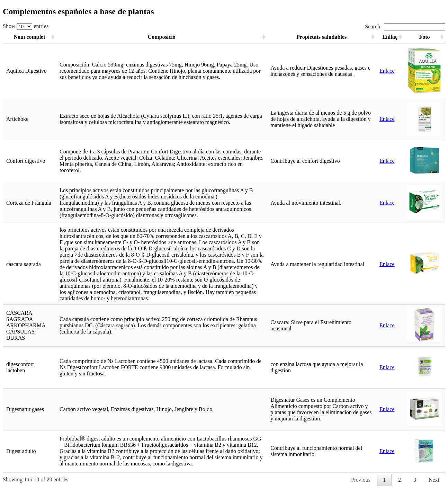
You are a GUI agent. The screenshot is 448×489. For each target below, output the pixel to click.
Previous (361, 480)
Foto (424, 37)
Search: (405, 26)
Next (434, 480)
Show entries (26, 26)
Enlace (387, 71)
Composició (162, 37)
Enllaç (390, 37)
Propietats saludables (321, 37)
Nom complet (29, 37)
